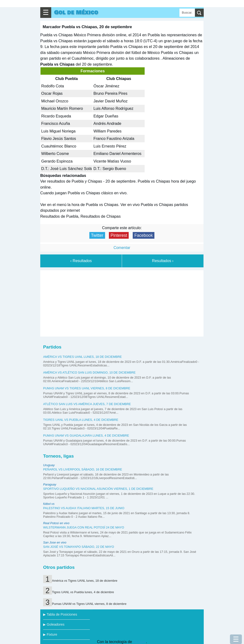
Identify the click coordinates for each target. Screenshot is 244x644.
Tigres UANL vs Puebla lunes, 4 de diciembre (81, 420)
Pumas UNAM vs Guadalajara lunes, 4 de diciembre (86, 435)
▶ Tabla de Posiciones (60, 614)
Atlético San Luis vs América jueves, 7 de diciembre (87, 404)
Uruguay (49, 465)
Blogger (139, 642)
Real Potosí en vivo (56, 523)
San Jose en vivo (55, 542)
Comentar (122, 248)
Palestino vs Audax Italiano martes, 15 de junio (84, 508)
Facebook (144, 235)
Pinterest (119, 235)
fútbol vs (49, 504)
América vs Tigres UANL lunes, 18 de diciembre (82, 357)
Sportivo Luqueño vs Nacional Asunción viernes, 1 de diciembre (98, 489)
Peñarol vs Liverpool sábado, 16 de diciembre (83, 469)
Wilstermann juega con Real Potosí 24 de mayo (84, 527)
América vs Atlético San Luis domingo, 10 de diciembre (89, 372)
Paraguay (50, 484)
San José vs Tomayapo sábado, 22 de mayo (79, 547)
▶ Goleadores (54, 624)
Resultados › (163, 261)
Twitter (97, 235)
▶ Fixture (50, 634)
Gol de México (76, 13)
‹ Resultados (81, 261)
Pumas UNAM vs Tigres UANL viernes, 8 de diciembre (87, 388)
